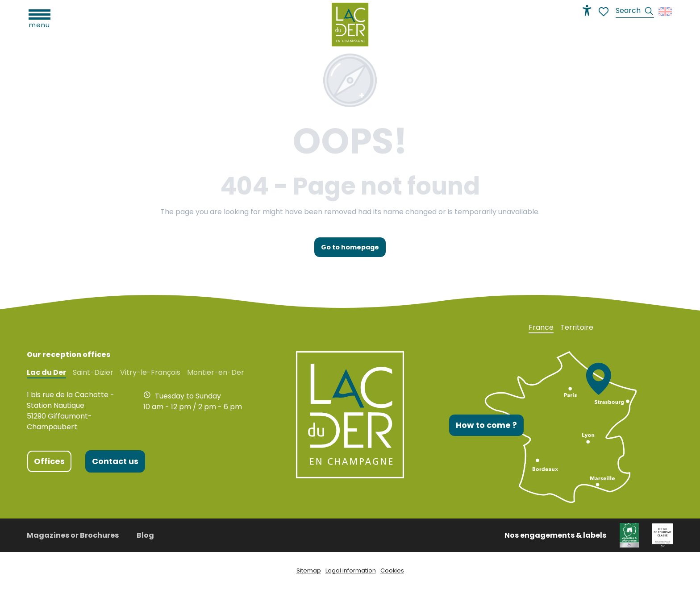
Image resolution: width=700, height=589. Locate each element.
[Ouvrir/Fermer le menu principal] (40, 18)
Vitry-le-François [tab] (150, 373)
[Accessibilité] (587, 10)
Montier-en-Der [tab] (216, 373)
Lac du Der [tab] (46, 373)
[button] (635, 12)
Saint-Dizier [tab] (93, 373)
